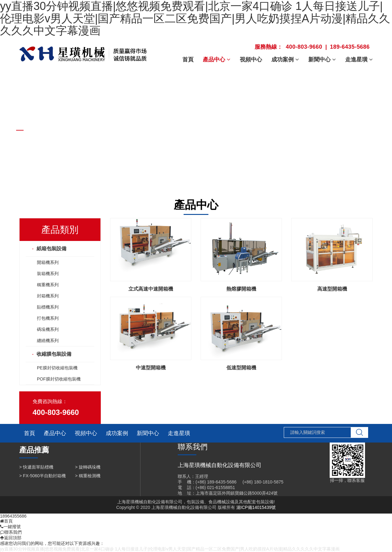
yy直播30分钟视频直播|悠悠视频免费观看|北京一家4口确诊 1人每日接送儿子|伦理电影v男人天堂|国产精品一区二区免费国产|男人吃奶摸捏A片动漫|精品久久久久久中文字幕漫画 (170, 549)
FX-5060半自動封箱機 (44, 476)
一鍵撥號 (10, 527)
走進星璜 (179, 433)
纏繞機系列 (48, 341)
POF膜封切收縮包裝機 (59, 379)
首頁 (29, 433)
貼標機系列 (48, 307)
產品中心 (55, 433)
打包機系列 (48, 318)
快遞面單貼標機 (38, 467)
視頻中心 (86, 433)
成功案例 (117, 433)
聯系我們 (11, 532)
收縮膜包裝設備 (54, 354)
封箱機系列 (48, 296)
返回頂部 (11, 538)
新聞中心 (148, 433)
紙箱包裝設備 (51, 249)
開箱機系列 (48, 262)
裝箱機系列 (48, 274)
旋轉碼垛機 (90, 467)
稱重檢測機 (90, 476)
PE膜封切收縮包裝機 (57, 368)
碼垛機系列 (48, 329)
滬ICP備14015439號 (256, 507)
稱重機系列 (48, 285)
